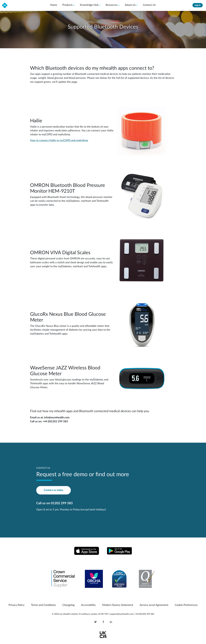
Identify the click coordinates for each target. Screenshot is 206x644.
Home (54, 5)
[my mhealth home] (5, 5)
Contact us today (54, 490)
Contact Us (149, 5)
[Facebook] (103, 622)
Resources (112, 5)
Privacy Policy (16, 605)
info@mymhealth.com (57, 418)
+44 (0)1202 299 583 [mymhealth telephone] (145, 614)
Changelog (68, 605)
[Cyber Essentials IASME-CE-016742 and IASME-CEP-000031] (119, 579)
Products (68, 5)
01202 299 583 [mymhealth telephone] (62, 503)
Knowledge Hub (89, 5)
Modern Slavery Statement (118, 605)
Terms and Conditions (43, 605)
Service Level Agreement (154, 605)
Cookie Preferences (186, 605)
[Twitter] (98, 622)
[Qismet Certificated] (146, 579)
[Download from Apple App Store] (87, 551)
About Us (130, 5)
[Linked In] (108, 622)
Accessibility (88, 605)
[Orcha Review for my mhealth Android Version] (94, 579)
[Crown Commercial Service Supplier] (63, 579)
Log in (198, 5)
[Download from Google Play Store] (119, 551)
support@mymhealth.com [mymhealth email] (122, 614)
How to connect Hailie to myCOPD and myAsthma (59, 140)
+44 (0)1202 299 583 (55, 421)
